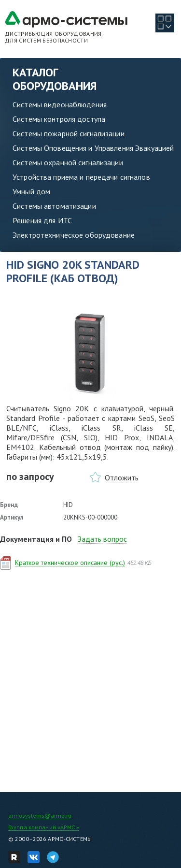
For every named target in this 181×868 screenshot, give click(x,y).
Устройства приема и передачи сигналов (81, 177)
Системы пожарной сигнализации (69, 133)
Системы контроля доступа (59, 119)
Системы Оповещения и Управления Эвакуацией (93, 148)
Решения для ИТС (42, 220)
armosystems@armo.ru (40, 816)
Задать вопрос (102, 539)
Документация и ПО (36, 539)
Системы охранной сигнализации (68, 162)
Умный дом (31, 191)
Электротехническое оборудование (74, 235)
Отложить (122, 477)
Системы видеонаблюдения (60, 104)
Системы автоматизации (54, 206)
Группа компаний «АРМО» (44, 827)
